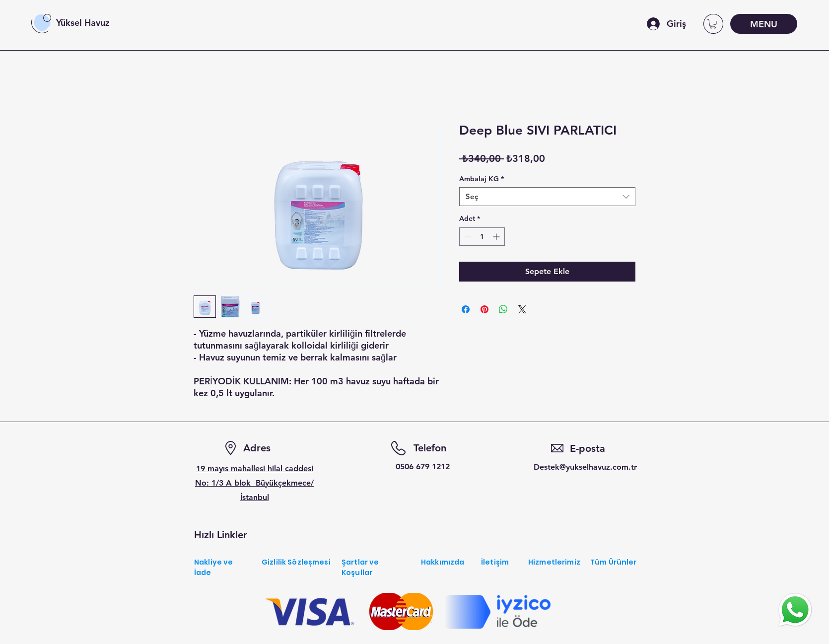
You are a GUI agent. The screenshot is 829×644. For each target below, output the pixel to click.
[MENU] (764, 24)
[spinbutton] (482, 237)
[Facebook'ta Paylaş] (466, 309)
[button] (713, 24)
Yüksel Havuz (83, 23)
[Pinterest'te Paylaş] (484, 309)
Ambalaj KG (482, 179)
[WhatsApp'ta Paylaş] (503, 309)
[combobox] (547, 197)
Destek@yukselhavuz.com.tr (585, 467)
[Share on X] (522, 309)
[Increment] (497, 237)
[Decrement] (467, 237)
